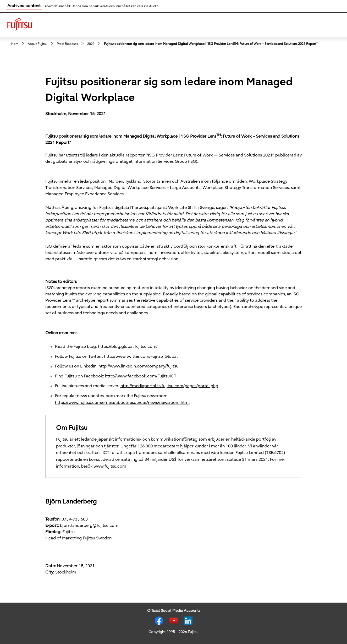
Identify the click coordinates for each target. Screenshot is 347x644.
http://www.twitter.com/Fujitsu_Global (141, 356)
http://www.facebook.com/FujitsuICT (141, 376)
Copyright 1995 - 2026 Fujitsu (173, 632)
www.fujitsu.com (110, 466)
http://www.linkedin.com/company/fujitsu (138, 366)
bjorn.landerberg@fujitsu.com (89, 526)
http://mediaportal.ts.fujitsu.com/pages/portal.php (169, 386)
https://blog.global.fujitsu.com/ (128, 347)
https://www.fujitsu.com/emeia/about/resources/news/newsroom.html (122, 403)
